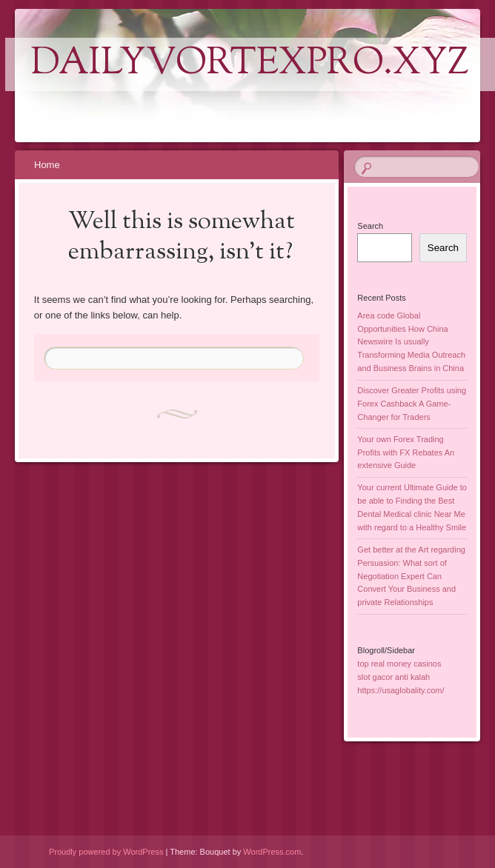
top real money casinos (399, 664)
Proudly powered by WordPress (106, 852)
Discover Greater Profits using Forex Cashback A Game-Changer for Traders (412, 404)
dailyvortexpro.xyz (250, 64)
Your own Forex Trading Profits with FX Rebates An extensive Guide (406, 453)
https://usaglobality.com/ (401, 690)
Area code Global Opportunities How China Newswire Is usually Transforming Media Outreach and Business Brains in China (411, 342)
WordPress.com (272, 852)
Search (370, 226)
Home (47, 165)
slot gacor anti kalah (393, 677)
